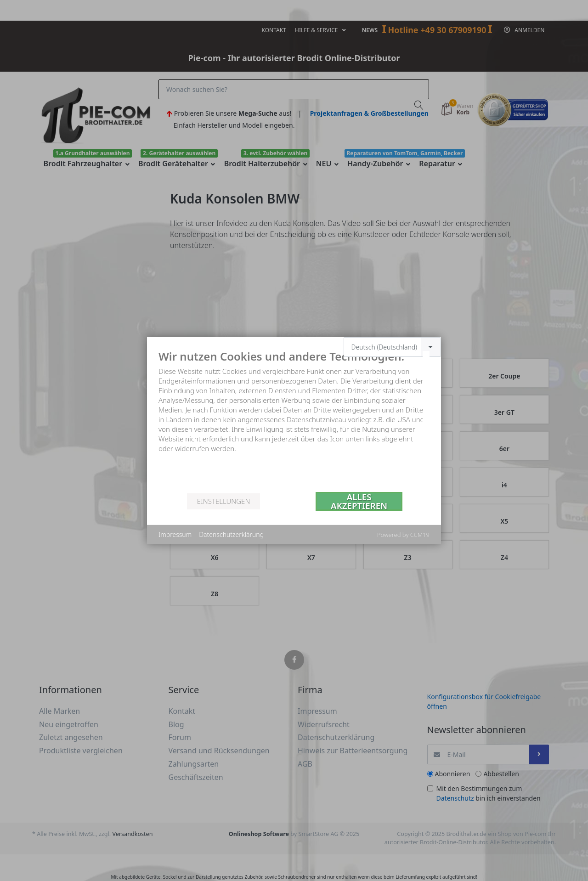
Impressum (175, 534)
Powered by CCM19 (403, 535)
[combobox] (393, 347)
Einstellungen (223, 501)
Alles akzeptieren (359, 501)
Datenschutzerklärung (231, 534)
